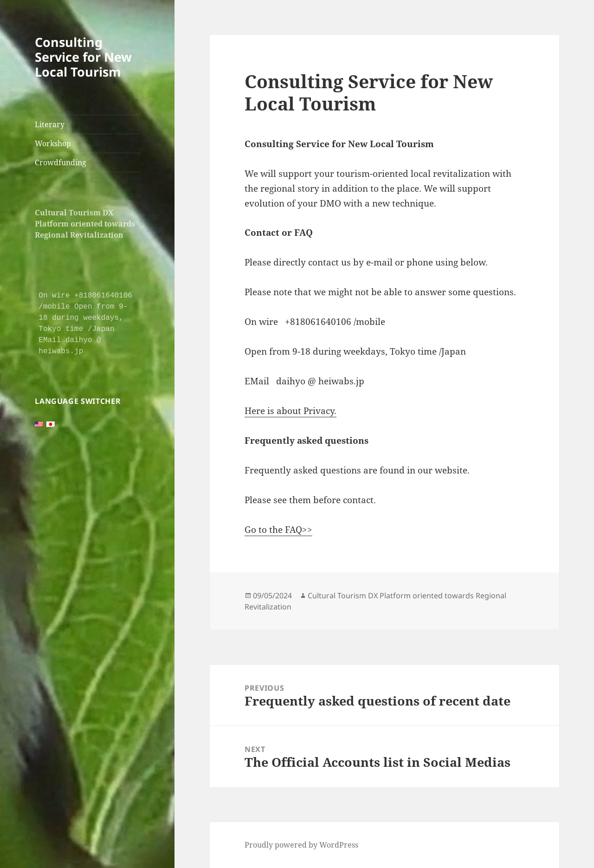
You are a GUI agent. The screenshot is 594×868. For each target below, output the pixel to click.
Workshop (53, 143)
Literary (50, 124)
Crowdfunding (61, 162)
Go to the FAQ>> (278, 530)
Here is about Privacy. (291, 411)
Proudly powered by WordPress (301, 845)
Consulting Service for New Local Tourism (83, 57)
